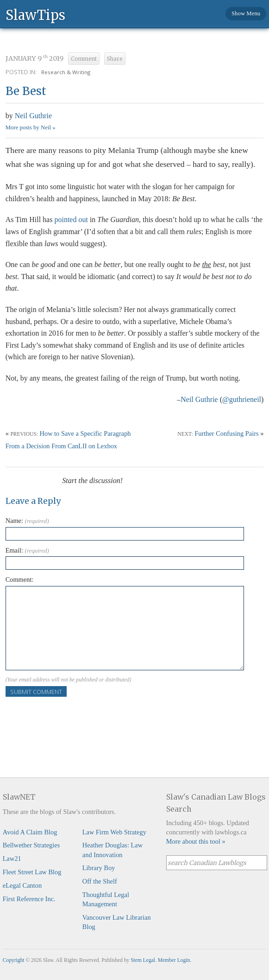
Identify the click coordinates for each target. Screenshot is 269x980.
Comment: (20, 579)
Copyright (14, 960)
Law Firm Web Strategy (114, 832)
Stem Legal (143, 960)
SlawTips (35, 15)
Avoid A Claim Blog (30, 832)
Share (115, 59)
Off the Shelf (100, 881)
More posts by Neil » (31, 127)
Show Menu (246, 13)
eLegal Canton (22, 885)
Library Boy (99, 868)
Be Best (26, 91)
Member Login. (175, 960)
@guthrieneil (242, 399)
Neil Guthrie (33, 116)
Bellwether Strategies (31, 845)
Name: (27, 521)
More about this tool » (196, 841)
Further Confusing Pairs (226, 433)
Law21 (12, 859)
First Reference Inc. (29, 899)
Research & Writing (66, 72)
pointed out (71, 220)
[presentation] (76, 715)
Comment (84, 59)
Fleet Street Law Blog (32, 872)
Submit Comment (36, 692)
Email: (27, 550)
